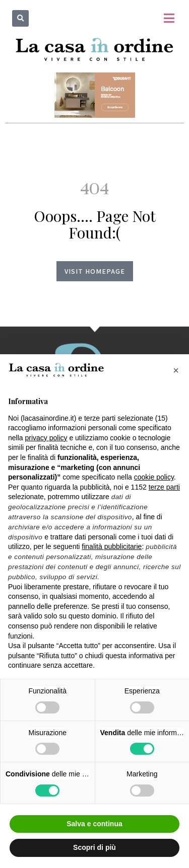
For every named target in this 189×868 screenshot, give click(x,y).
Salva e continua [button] (94, 824)
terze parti (164, 487)
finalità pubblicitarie (112, 546)
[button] (20, 18)
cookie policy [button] (154, 477)
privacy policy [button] (46, 438)
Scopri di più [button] (94, 847)
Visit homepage (95, 271)
